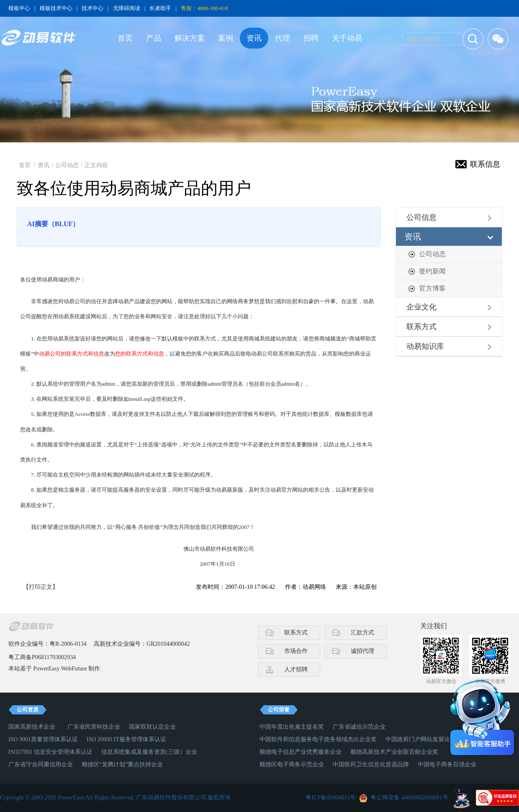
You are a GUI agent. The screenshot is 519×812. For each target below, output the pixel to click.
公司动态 (67, 165)
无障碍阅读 (127, 8)
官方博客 (432, 288)
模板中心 (19, 8)
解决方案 (190, 38)
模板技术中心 (56, 8)
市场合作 (296, 651)
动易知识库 (425, 346)
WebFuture (74, 669)
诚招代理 (362, 651)
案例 (226, 38)
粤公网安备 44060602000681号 (409, 798)
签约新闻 (432, 271)
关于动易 (347, 38)
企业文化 (421, 307)
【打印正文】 (41, 587)
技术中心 (92, 8)
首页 (125, 38)
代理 (283, 38)
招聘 (311, 38)
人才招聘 (296, 669)
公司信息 (421, 217)
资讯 (254, 38)
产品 (154, 38)
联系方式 (421, 327)
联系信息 (485, 164)
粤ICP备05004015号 (331, 798)
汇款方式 (362, 633)
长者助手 (160, 8)
